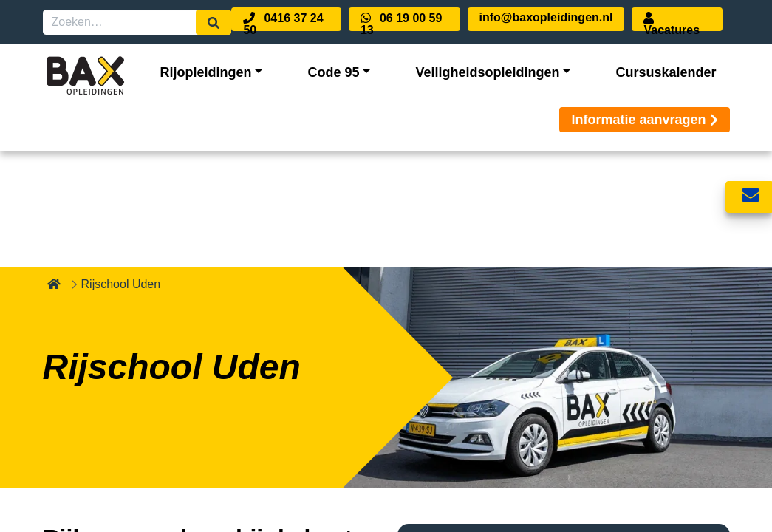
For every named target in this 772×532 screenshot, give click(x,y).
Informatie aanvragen (644, 120)
